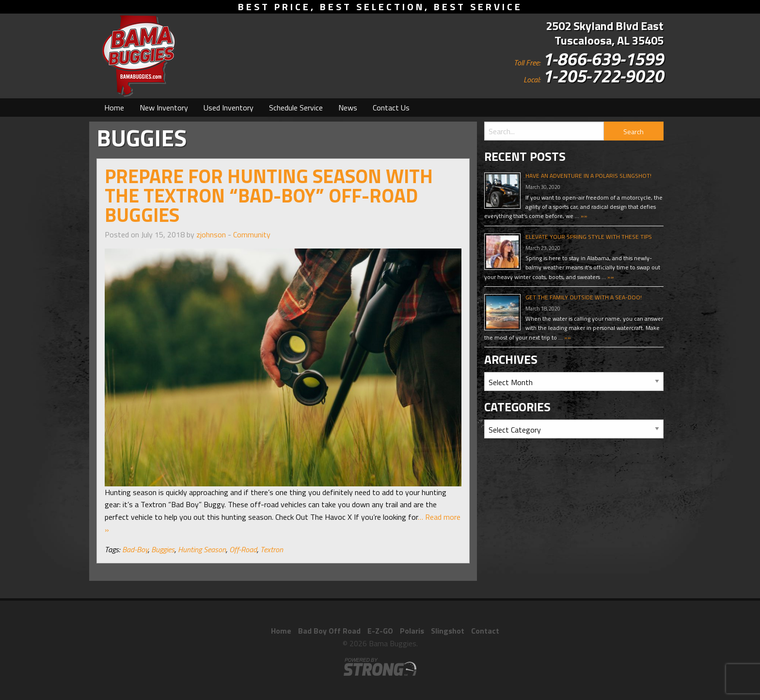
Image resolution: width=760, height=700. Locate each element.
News (348, 108)
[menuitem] (114, 108)
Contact (485, 631)
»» (583, 216)
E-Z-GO (380, 631)
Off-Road (243, 549)
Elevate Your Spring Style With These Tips (589, 237)
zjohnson (211, 234)
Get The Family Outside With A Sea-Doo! (584, 297)
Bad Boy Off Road (329, 631)
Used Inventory (229, 108)
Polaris (412, 631)
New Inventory (164, 108)
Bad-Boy (135, 549)
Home (114, 108)
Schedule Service (296, 108)
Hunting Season (202, 549)
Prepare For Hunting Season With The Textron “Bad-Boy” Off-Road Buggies (269, 195)
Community (252, 234)
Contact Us (391, 108)
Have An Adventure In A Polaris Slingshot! (588, 176)
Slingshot (448, 631)
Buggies (163, 549)
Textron (272, 549)
